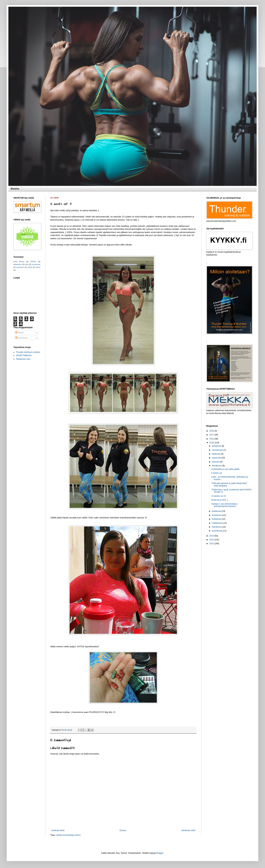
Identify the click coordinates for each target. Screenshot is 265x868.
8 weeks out (217, 473)
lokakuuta (216, 454)
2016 (212, 439)
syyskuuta (217, 458)
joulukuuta (217, 446)
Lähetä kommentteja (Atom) (68, 835)
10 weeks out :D (219, 496)
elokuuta (216, 462)
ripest (30, 267)
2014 (212, 536)
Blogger (160, 853)
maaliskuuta (217, 523)
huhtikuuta (217, 519)
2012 (212, 544)
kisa (27, 264)
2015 (212, 443)
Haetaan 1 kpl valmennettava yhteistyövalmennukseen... (224, 505)
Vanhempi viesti (188, 830)
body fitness (19, 262)
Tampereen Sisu (23, 359)
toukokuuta (217, 515)
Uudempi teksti (58, 830)
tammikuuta (217, 531)
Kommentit (21, 338)
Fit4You (33, 262)
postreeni (20, 267)
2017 (212, 435)
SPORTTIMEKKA (24, 356)
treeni (38, 267)
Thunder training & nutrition (28, 352)
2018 (212, 431)
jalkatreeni (18, 264)
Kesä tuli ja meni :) (220, 500)
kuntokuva (36, 264)
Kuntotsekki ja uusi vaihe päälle (225, 469)
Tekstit (19, 333)
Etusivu (15, 189)
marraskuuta (218, 450)
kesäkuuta (217, 511)
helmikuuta (217, 527)
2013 (212, 540)
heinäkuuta (217, 466)
